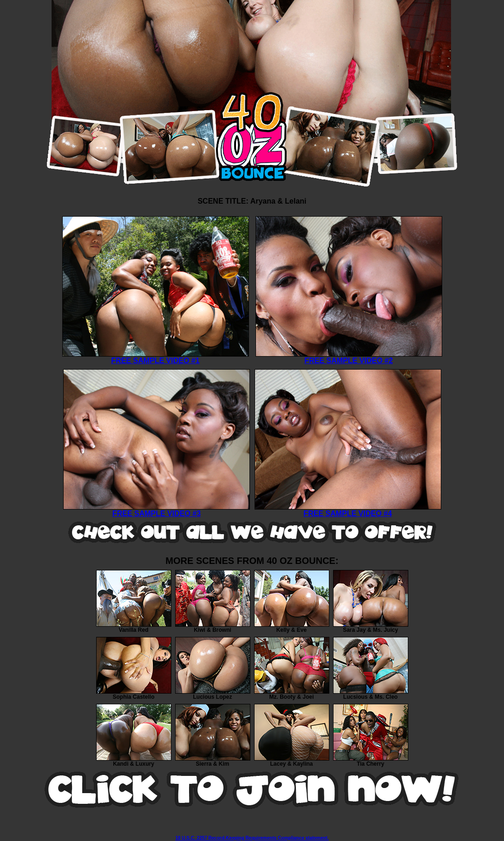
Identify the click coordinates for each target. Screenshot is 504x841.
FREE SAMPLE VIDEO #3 (157, 510)
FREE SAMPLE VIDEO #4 (348, 510)
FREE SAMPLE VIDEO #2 (349, 357)
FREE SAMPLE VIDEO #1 (156, 357)
